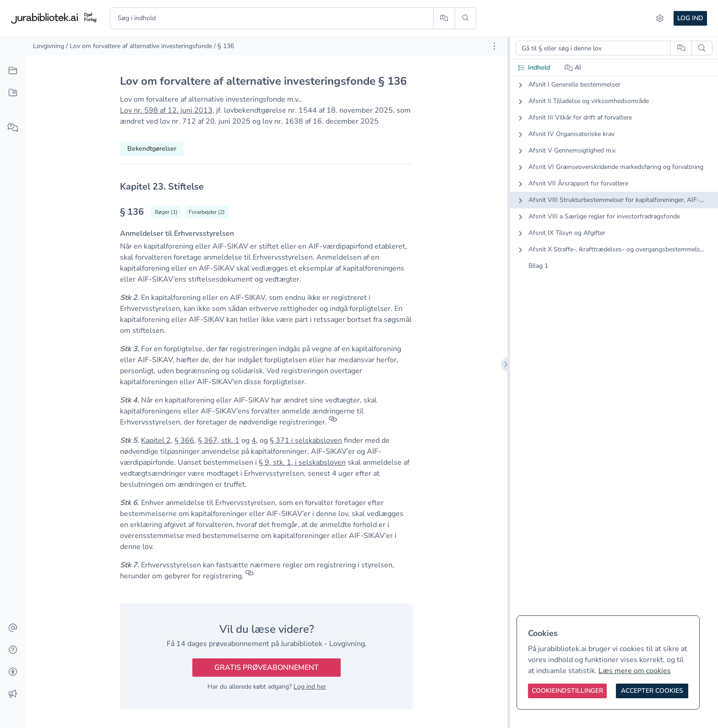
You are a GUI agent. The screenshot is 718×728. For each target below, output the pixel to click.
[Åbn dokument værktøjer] (494, 46)
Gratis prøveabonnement (267, 668)
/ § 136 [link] (224, 46)
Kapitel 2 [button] (156, 440)
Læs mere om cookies (635, 671)
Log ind (690, 18)
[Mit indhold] (13, 93)
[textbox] (267, 187)
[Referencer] (333, 422)
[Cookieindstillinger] (567, 691)
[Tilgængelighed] (13, 672)
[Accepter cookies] (652, 691)
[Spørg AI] (444, 18)
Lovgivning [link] (49, 46)
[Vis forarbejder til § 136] (207, 212)
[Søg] (465, 18)
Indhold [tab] (534, 68)
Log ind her (310, 687)
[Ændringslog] (13, 694)
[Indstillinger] (660, 18)
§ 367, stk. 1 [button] (219, 440)
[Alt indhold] (13, 71)
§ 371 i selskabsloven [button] (306, 440)
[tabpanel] (614, 183)
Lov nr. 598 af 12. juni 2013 (166, 110)
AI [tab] (573, 68)
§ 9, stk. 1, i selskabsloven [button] (302, 462)
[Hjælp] (13, 650)
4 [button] (254, 440)
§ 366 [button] (184, 440)
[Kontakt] (13, 628)
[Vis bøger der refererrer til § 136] (166, 212)
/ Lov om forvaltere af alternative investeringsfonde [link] (139, 46)
